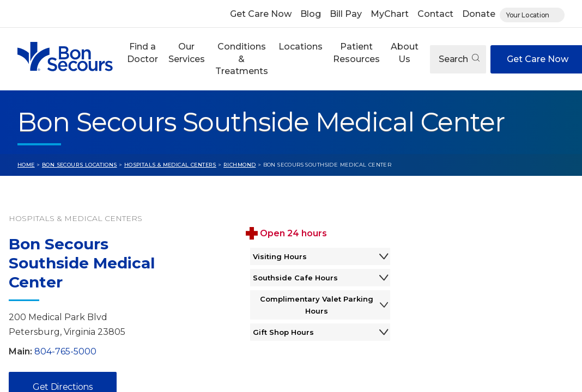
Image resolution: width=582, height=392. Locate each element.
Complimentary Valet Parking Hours (324, 305)
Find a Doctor (143, 53)
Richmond (240, 165)
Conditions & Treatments (242, 59)
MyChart (390, 14)
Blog (311, 14)
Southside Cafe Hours (320, 278)
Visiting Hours (320, 256)
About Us (405, 53)
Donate (479, 14)
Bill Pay (346, 14)
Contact (435, 14)
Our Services (187, 53)
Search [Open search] (459, 59)
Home (26, 165)
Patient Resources (356, 53)
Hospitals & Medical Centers (170, 165)
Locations (301, 47)
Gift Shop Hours (320, 332)
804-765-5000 (65, 351)
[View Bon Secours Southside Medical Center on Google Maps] (495, 285)
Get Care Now (261, 14)
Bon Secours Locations (80, 165)
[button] (142, 59)
